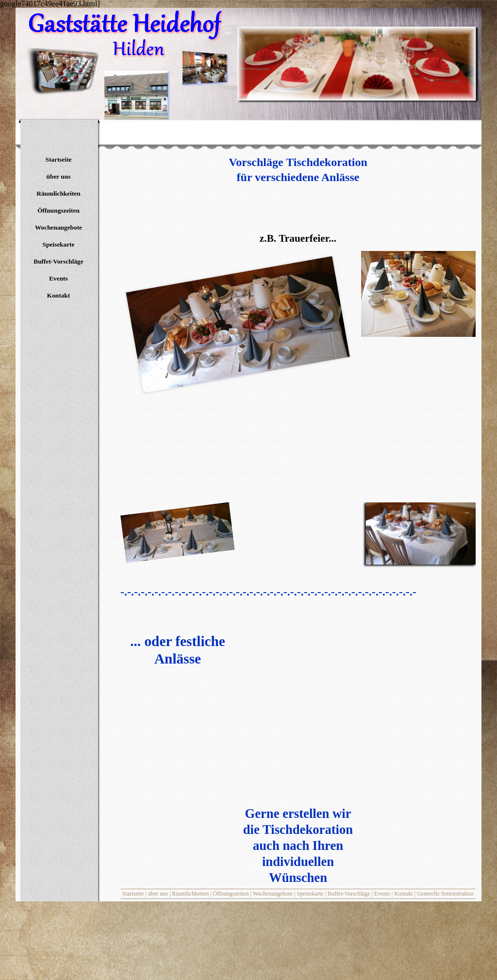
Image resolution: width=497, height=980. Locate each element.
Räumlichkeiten (190, 894)
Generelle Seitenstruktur (445, 894)
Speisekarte (310, 894)
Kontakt (404, 894)
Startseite (133, 894)
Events (382, 894)
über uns (158, 894)
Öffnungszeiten (231, 894)
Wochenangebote (273, 894)
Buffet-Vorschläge (349, 894)
